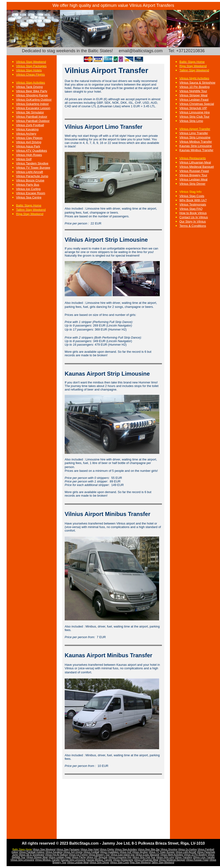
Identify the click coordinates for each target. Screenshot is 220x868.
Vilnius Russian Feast (197, 860)
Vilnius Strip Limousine (195, 137)
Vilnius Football (91, 852)
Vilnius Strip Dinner (99, 862)
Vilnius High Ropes (29, 155)
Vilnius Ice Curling (28, 189)
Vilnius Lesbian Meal (78, 862)
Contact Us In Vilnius (194, 217)
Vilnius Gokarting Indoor (32, 104)
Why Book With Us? (193, 200)
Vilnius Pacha (79, 857)
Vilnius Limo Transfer (194, 133)
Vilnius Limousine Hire (195, 112)
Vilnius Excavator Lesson (33, 108)
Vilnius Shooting (169, 849)
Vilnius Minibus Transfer (47, 860)
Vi (209, 855)
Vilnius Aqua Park (28, 146)
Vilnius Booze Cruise (30, 180)
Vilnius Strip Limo (191, 121)
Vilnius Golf (24, 159)
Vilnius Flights (107, 849)
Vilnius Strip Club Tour (194, 117)
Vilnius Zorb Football (30, 125)
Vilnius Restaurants (123, 860)
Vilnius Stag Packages (68, 849)
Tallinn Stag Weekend (163, 862)
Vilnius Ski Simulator (30, 112)
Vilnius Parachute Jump (32, 176)
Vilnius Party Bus (28, 185)
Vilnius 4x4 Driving (29, 142)
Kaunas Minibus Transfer (99, 860)
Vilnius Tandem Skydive (32, 163)
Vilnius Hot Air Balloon (56, 855)
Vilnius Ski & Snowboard (32, 855)
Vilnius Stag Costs (192, 196)
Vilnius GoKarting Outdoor (34, 100)
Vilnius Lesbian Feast (194, 100)
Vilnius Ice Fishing (78, 855)
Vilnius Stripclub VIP (193, 108)
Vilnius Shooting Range (32, 95)
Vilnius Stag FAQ (191, 209)
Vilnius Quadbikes (109, 852)
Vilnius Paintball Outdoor (33, 121)
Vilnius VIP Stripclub (97, 857)
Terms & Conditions (193, 226)
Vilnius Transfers (184, 857)
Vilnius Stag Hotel (90, 849)
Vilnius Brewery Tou (99, 855)
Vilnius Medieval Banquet (197, 167)
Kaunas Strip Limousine (196, 146)
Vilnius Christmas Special (197, 104)
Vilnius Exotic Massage (147, 855)
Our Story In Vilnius (193, 221)
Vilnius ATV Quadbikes (32, 151)
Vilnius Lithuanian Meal (195, 162)
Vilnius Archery (26, 134)
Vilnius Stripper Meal (193, 95)
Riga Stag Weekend (140, 862)
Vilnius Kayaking (27, 129)
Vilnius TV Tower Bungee (33, 168)
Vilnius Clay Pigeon (29, 138)
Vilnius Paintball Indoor (32, 117)
